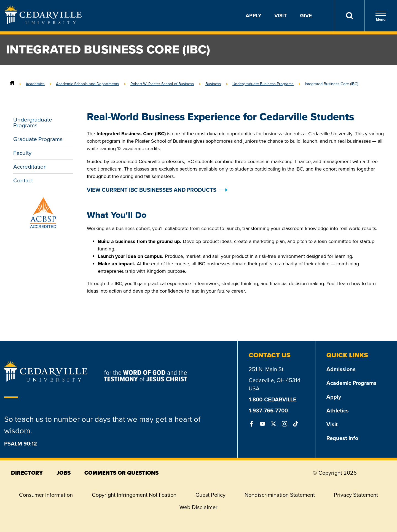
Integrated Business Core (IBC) (332, 84)
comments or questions (121, 473)
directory (27, 473)
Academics (35, 84)
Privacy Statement (356, 495)
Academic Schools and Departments (88, 84)
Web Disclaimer (198, 507)
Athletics (338, 411)
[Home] (12, 84)
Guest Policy (210, 495)
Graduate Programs (38, 139)
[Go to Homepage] (43, 23)
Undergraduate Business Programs (263, 84)
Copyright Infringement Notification (134, 495)
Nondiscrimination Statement (280, 495)
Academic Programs (352, 383)
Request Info (342, 438)
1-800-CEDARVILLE (273, 399)
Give (306, 16)
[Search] (349, 16)
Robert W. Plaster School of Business (162, 84)
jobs (64, 473)
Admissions (341, 369)
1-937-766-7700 (268, 411)
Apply (254, 16)
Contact (23, 180)
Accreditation (30, 167)
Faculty (22, 153)
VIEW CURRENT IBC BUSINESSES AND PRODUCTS (152, 190)
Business (213, 84)
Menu (381, 16)
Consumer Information (46, 495)
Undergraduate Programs (33, 122)
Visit (281, 16)
